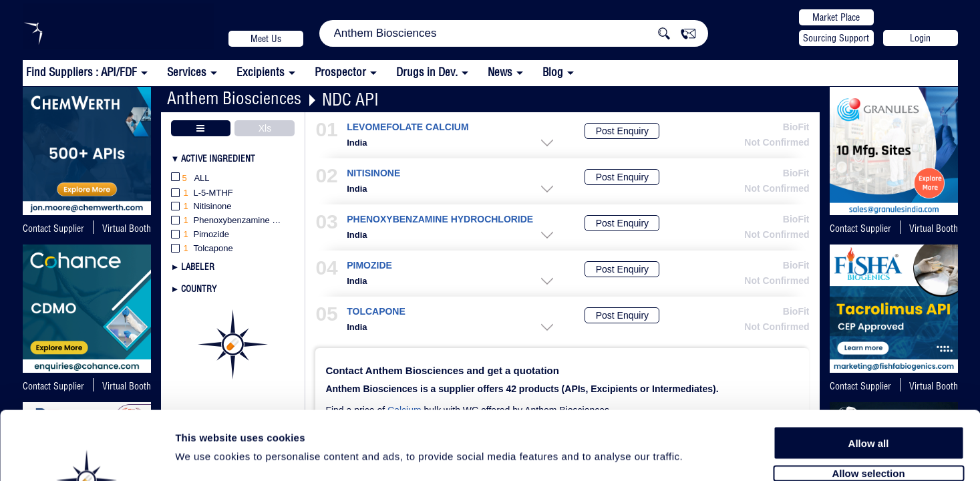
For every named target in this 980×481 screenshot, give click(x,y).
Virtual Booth (127, 228)
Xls (265, 128)
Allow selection (868, 399)
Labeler (198, 267)
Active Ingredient (218, 158)
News (500, 72)
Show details (701, 455)
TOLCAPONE (376, 312)
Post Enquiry (622, 131)
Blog (553, 72)
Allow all (869, 369)
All (190, 179)
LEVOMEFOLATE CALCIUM (407, 127)
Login (920, 38)
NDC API (350, 99)
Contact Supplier (53, 228)
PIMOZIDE (369, 266)
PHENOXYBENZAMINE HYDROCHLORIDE (440, 219)
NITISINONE (373, 173)
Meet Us (266, 39)
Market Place (836, 17)
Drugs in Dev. (427, 72)
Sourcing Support (836, 38)
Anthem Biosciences (234, 98)
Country (199, 289)
